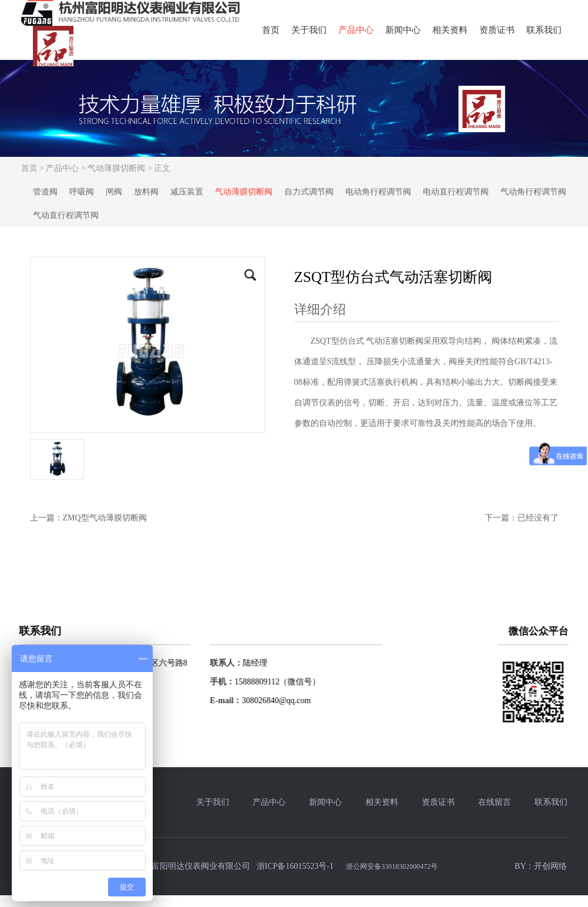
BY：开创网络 (541, 866)
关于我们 (309, 30)
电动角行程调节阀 (378, 192)
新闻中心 (403, 30)
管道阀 (45, 192)
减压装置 (187, 192)
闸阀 (114, 192)
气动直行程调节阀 (66, 215)
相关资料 (450, 30)
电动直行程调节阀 (456, 192)
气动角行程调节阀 (533, 192)
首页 (271, 30)
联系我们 (544, 30)
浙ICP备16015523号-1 (295, 866)
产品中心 (356, 30)
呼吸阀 (82, 192)
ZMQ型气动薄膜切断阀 (105, 518)
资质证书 (497, 30)
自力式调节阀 (309, 192)
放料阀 (146, 192)
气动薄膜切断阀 (116, 168)
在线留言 (495, 802)
